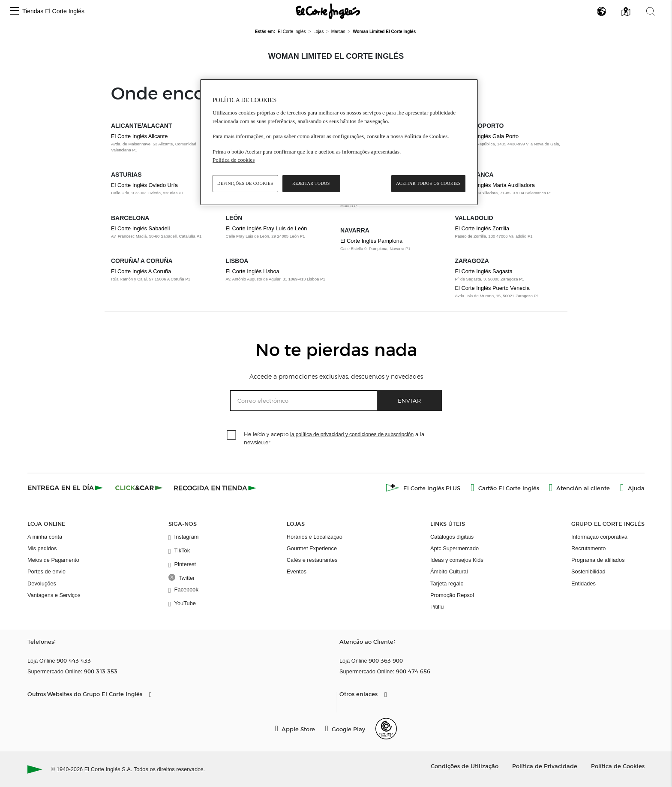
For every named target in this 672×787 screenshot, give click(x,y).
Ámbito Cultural (449, 571)
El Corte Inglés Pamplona (371, 241)
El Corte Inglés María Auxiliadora (495, 185)
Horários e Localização (315, 537)
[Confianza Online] (386, 729)
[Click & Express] (66, 488)
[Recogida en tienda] (215, 488)
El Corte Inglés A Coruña (141, 271)
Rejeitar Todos (311, 183)
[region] (339, 142)
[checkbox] (232, 435)
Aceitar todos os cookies (428, 183)
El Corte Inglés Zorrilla (482, 228)
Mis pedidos (42, 548)
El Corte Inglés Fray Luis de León (267, 228)
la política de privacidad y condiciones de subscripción (352, 434)
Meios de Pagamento (53, 560)
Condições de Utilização (465, 766)
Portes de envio (46, 571)
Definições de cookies (245, 183)
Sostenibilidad (588, 571)
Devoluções (42, 583)
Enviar (409, 400)
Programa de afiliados (598, 560)
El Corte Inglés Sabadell (140, 228)
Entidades (583, 583)
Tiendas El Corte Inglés (53, 11)
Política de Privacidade (545, 766)
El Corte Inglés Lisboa (253, 271)
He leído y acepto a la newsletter (334, 438)
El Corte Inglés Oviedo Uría (144, 185)
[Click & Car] (139, 488)
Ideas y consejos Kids (457, 560)
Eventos (297, 571)
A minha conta (45, 537)
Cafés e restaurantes (312, 560)
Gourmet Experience (312, 548)
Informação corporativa (599, 537)
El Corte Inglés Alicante (139, 136)
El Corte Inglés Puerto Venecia (492, 288)
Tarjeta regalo (447, 583)
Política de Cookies (618, 766)
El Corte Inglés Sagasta (484, 271)
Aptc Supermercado (454, 548)
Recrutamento (588, 548)
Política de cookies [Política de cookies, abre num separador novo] (234, 160)
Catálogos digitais (452, 537)
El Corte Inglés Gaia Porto (487, 136)
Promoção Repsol (452, 595)
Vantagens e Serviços (54, 595)
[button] (15, 11)
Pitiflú (437, 607)
